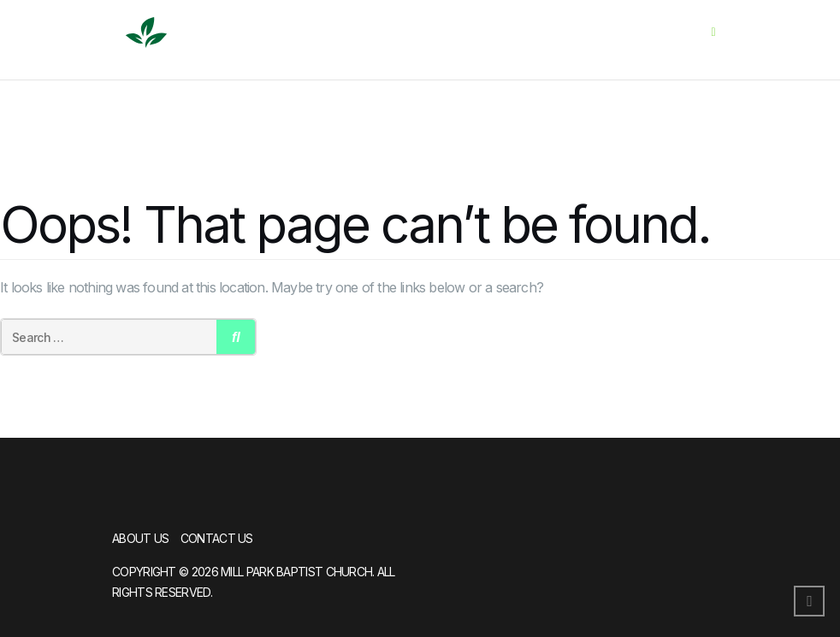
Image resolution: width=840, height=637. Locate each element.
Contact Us (217, 538)
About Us (140, 538)
